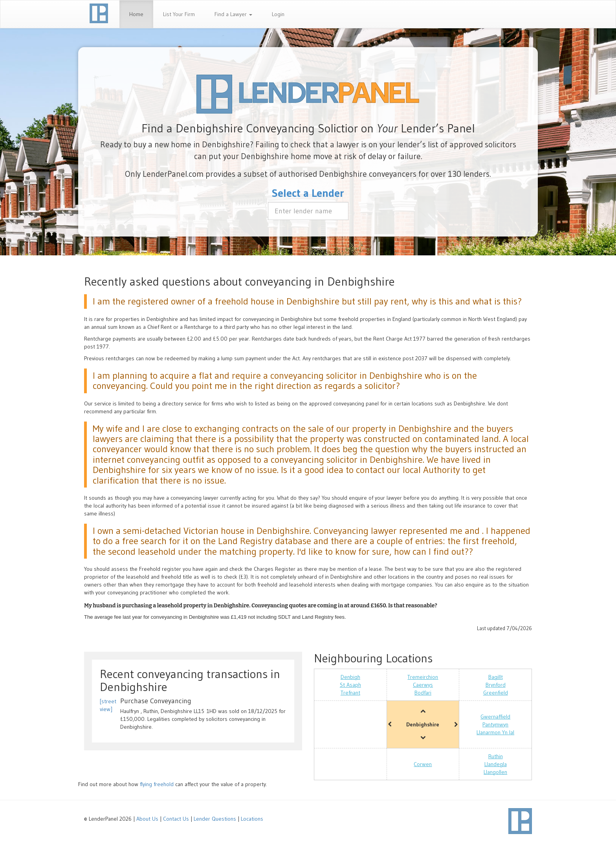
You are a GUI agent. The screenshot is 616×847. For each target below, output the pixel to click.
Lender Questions (215, 819)
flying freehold (157, 784)
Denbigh (350, 677)
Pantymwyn (495, 724)
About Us (147, 819)
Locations (252, 819)
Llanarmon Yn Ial (495, 732)
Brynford (496, 685)
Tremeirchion (423, 677)
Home (136, 14)
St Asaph (350, 685)
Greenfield (496, 693)
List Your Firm (179, 14)
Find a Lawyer (233, 14)
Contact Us (176, 819)
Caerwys (423, 685)
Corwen (423, 764)
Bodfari (423, 693)
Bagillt (496, 677)
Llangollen (495, 772)
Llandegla (496, 764)
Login (278, 14)
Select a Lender (308, 193)
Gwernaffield (495, 717)
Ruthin (496, 756)
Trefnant (350, 693)
